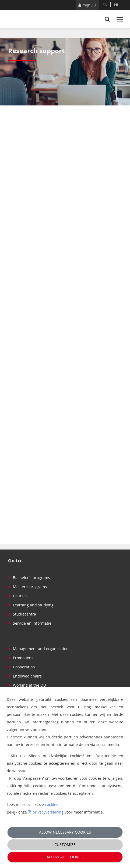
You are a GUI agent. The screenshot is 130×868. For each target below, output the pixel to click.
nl (117, 5)
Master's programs (27, 587)
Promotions (21, 658)
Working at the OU (27, 685)
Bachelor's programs (29, 578)
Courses (18, 596)
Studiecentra (22, 614)
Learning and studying (31, 605)
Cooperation (22, 667)
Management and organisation (38, 649)
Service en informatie (30, 623)
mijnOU (87, 5)
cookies (52, 805)
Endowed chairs (25, 676)
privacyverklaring (48, 812)
